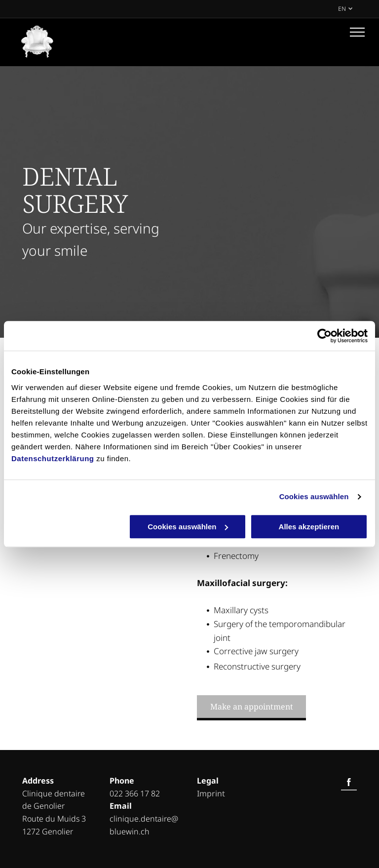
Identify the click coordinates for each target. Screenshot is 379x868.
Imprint (211, 793)
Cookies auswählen (314, 496)
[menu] (357, 32)
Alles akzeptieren (309, 527)
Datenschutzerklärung (53, 458)
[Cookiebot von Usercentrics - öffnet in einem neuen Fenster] (324, 336)
